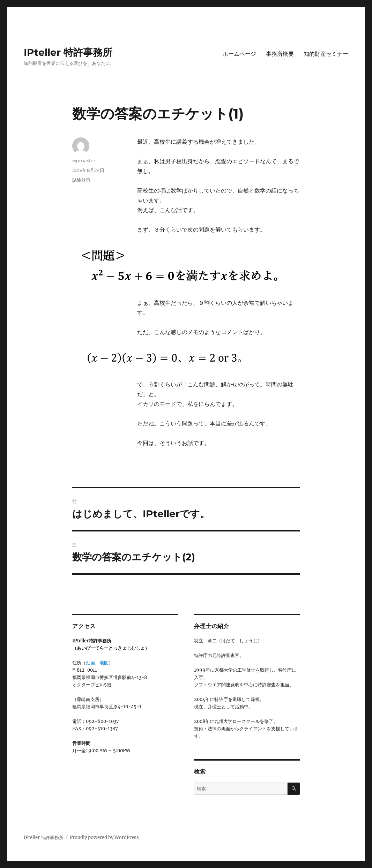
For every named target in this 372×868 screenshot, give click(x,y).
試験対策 (81, 180)
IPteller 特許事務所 (68, 52)
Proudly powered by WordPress (104, 837)
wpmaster (84, 160)
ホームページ (239, 54)
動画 (90, 663)
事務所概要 (280, 54)
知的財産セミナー (326, 54)
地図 (104, 663)
